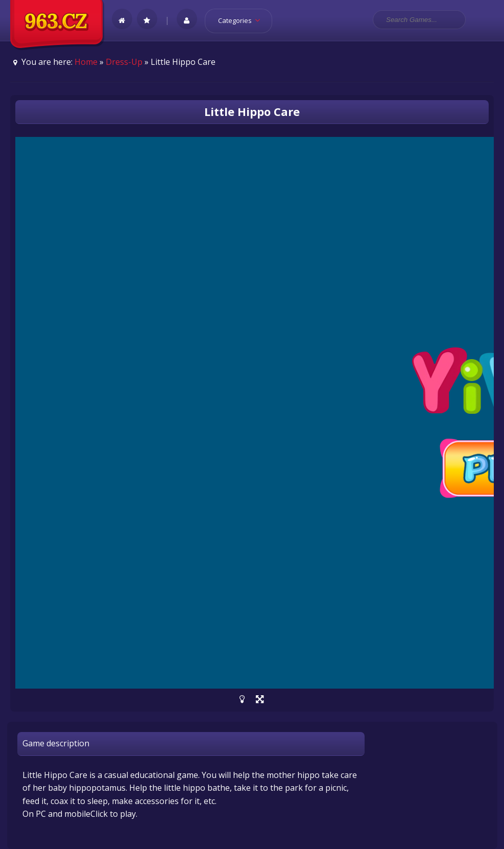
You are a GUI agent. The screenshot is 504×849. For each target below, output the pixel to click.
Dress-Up (124, 62)
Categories (242, 20)
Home (86, 62)
